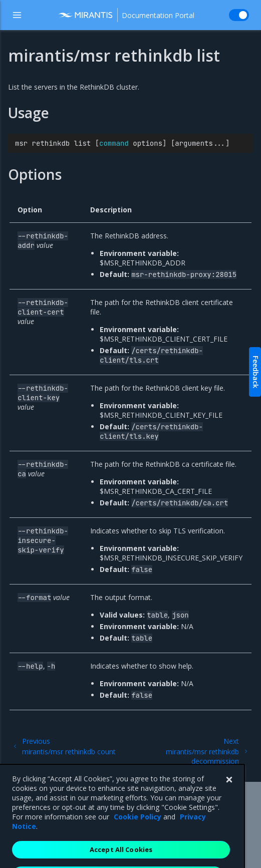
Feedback (256, 372)
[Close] (229, 793)
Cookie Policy (138, 830)
